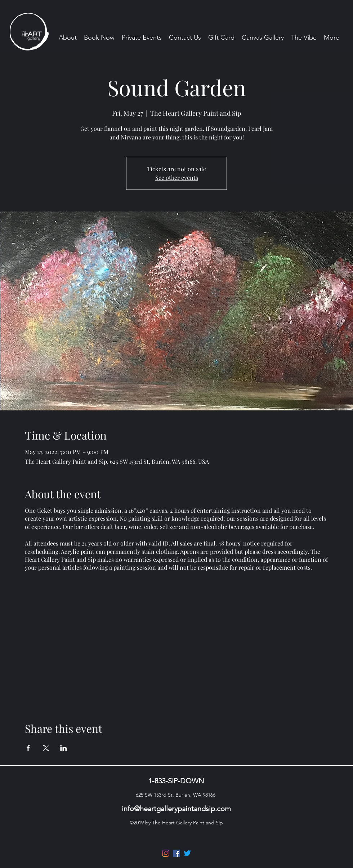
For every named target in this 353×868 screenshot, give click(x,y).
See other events (177, 177)
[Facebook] (176, 853)
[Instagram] (166, 853)
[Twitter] (187, 853)
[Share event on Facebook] (28, 748)
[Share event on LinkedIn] (64, 748)
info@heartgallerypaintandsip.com (176, 809)
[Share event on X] (46, 748)
